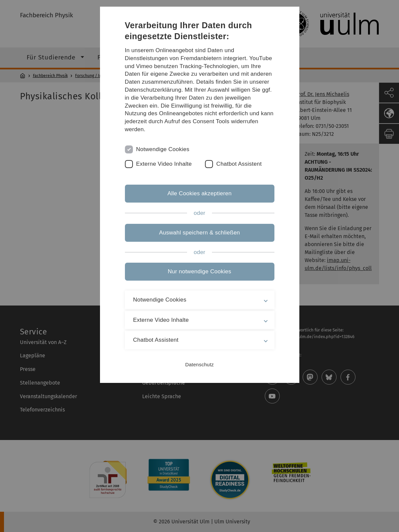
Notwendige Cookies (163, 149)
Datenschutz (199, 364)
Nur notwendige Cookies (199, 271)
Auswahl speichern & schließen (200, 233)
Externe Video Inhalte (164, 164)
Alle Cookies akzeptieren (199, 193)
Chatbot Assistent (239, 164)
